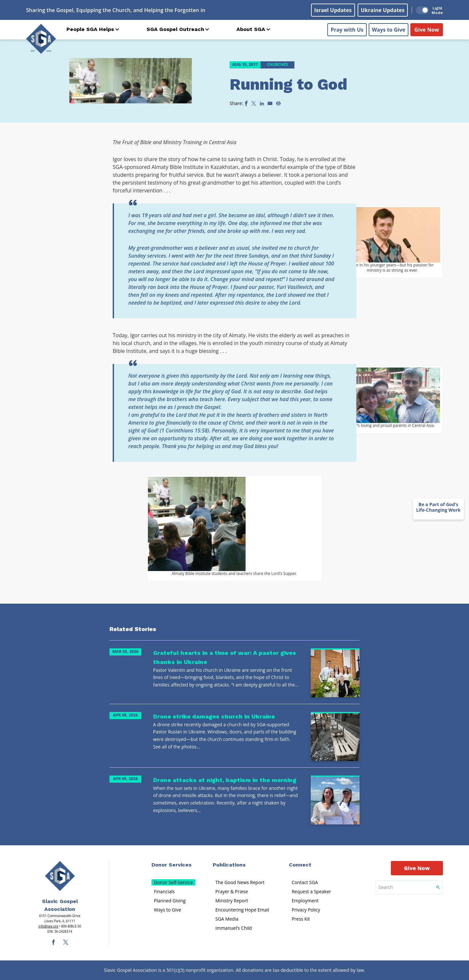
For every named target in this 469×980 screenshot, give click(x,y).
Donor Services (171, 865)
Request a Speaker (311, 891)
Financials (164, 891)
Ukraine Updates (383, 10)
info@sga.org (48, 926)
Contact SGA (305, 882)
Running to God (288, 84)
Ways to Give (389, 30)
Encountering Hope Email (242, 910)
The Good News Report (240, 882)
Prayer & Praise (232, 891)
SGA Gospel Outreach (175, 29)
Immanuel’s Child (234, 928)
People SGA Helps (90, 29)
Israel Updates (333, 10)
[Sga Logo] (41, 39)
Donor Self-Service (174, 882)
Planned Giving (170, 901)
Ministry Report (232, 901)
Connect (300, 865)
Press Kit (301, 919)
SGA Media (227, 919)
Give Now (427, 30)
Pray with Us (347, 30)
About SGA (251, 29)
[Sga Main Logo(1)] (60, 876)
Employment (305, 901)
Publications (229, 865)
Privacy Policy (306, 910)
